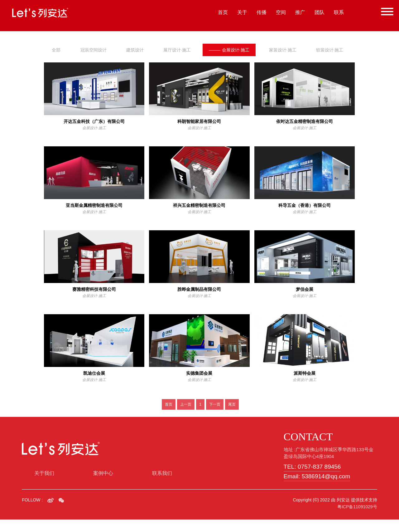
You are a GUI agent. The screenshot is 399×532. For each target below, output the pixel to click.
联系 (339, 12)
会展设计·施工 (230, 50)
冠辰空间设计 (94, 50)
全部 (56, 50)
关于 (242, 12)
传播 (262, 12)
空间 (281, 12)
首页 (223, 12)
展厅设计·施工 (177, 50)
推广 (300, 12)
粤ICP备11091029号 (357, 519)
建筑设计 (135, 50)
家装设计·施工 (284, 50)
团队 (320, 12)
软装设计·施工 (65, 62)
